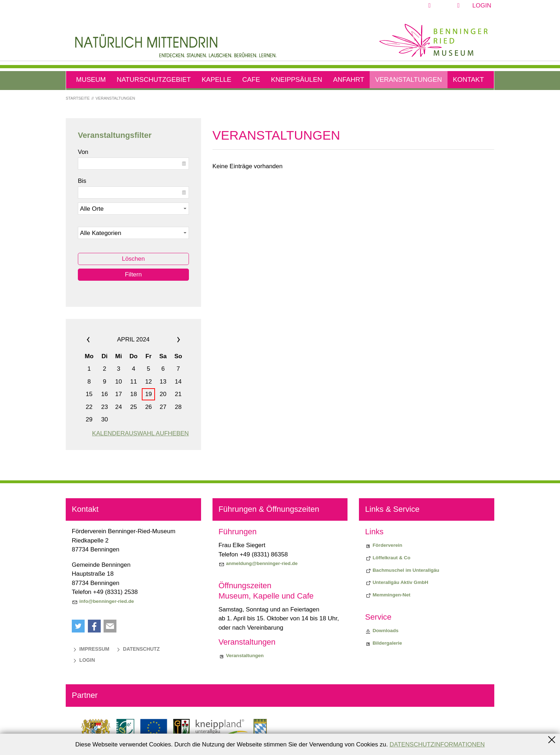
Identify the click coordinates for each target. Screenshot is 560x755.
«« (97, 340)
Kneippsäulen (297, 79)
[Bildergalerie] (383, 643)
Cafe (251, 79)
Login (482, 6)
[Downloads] (382, 631)
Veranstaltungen (408, 79)
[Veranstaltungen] (241, 656)
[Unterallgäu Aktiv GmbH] (397, 582)
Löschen (133, 259)
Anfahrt (349, 79)
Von (83, 152)
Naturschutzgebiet (154, 79)
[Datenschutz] (137, 649)
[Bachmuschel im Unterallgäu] (402, 570)
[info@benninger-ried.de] (103, 601)
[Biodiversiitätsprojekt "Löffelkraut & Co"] (388, 558)
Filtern (133, 274)
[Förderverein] (384, 545)
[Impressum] (91, 649)
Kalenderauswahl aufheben (141, 433)
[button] (446, 6)
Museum (91, 79)
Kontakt (468, 79)
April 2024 (133, 339)
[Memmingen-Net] (388, 595)
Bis (82, 181)
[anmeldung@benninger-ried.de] (258, 564)
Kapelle (217, 79)
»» (170, 340)
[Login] (83, 660)
